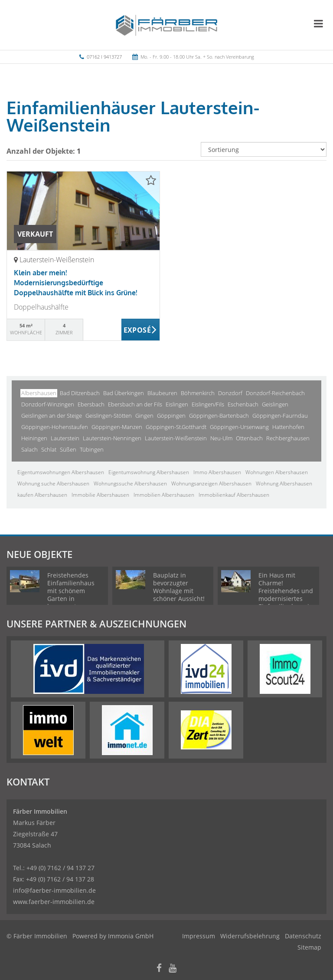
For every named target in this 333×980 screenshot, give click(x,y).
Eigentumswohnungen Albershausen (61, 472)
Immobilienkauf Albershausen (234, 495)
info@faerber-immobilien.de (54, 890)
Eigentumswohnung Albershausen (149, 472)
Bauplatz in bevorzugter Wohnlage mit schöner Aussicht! (179, 587)
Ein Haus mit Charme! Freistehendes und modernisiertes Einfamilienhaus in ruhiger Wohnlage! (286, 595)
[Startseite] (167, 25)
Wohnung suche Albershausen (53, 483)
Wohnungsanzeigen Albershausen (211, 483)
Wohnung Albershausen (284, 483)
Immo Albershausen (217, 472)
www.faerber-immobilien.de (54, 902)
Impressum (199, 936)
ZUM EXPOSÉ (141, 330)
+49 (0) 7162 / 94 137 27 (60, 868)
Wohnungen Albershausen (277, 472)
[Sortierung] (264, 149)
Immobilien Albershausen (164, 495)
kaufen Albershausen (42, 495)
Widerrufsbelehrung (250, 936)
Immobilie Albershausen (100, 495)
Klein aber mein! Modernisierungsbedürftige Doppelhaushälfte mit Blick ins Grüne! (75, 283)
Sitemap (309, 947)
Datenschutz (303, 936)
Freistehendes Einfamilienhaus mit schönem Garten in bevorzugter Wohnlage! (71, 595)
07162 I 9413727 (104, 57)
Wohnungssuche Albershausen (130, 483)
